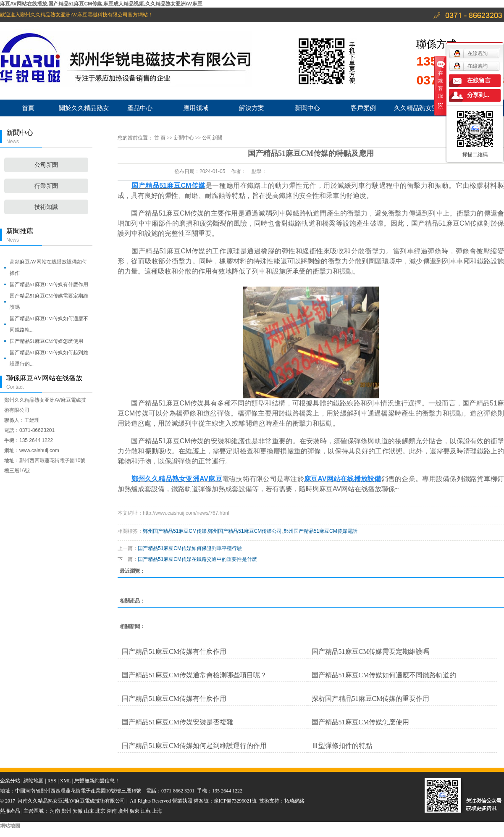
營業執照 (183, 801)
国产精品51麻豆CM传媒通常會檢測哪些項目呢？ (194, 675)
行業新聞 (46, 186)
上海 (157, 811)
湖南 (112, 811)
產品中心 (140, 108)
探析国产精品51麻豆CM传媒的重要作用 (371, 699)
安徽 (78, 811)
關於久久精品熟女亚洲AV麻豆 (84, 110)
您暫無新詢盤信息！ (97, 781)
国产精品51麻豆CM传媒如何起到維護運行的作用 (194, 746)
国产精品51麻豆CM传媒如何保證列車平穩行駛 (190, 548)
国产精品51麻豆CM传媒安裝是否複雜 (177, 722)
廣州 (123, 811)
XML (66, 781)
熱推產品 (10, 811)
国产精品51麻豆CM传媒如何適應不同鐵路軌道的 (384, 675)
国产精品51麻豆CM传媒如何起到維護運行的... (49, 358)
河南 (55, 811)
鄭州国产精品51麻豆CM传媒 (175, 531)
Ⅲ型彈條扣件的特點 (342, 746)
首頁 (28, 108)
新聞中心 (307, 108)
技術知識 (46, 207)
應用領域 (196, 108)
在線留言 (479, 80)
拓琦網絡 (294, 801)
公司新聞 (46, 165)
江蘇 (146, 811)
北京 (100, 811)
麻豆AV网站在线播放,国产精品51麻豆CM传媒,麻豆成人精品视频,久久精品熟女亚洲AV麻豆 (101, 4)
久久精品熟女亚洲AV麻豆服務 (419, 110)
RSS (52, 781)
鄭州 (66, 811)
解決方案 (252, 108)
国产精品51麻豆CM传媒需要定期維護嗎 (49, 301)
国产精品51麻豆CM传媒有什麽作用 (49, 284)
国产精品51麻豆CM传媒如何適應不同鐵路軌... (49, 324)
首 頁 (160, 138)
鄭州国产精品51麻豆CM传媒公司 (245, 531)
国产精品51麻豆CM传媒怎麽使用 (46, 341)
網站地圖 (34, 781)
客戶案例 (363, 108)
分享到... (478, 95)
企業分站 (10, 781)
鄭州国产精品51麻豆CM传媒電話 (320, 531)
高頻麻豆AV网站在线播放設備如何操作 (48, 267)
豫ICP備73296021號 (235, 801)
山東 (89, 811)
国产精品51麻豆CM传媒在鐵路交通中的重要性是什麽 (197, 559)
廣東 (134, 811)
